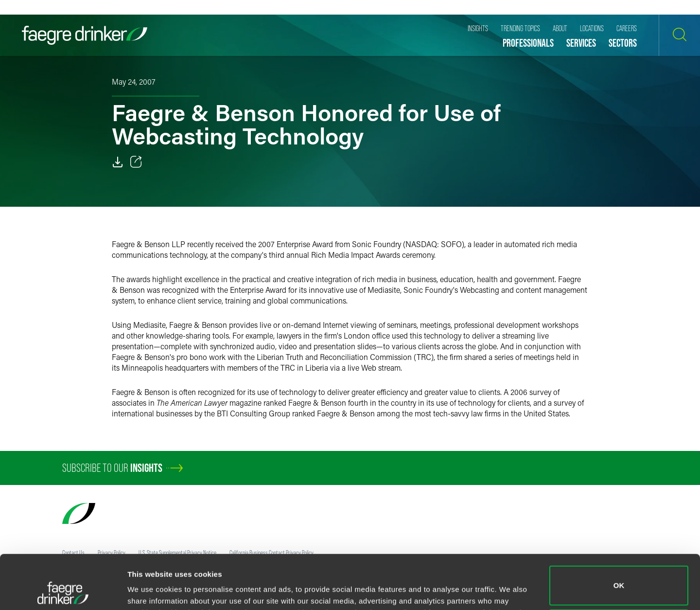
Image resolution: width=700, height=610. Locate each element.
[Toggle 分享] (136, 162)
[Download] (118, 162)
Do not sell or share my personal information (619, 578)
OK (619, 535)
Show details (150, 589)
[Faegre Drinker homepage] (85, 35)
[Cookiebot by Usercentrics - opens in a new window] (63, 591)
